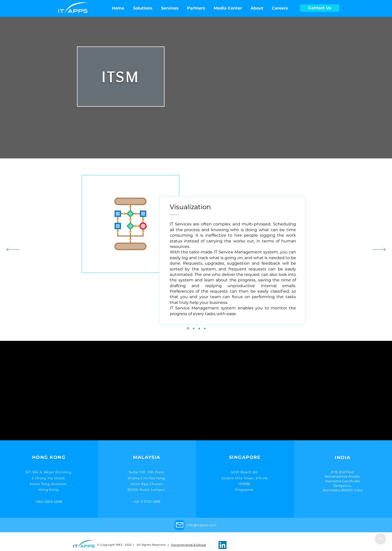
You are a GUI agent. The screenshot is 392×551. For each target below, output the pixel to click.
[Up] (380, 539)
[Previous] (13, 250)
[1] (188, 328)
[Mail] (179, 525)
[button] (228, 8)
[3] (199, 328)
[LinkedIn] (222, 545)
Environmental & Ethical (189, 545)
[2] (194, 328)
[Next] (379, 250)
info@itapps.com (202, 525)
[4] (205, 328)
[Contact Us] (320, 8)
